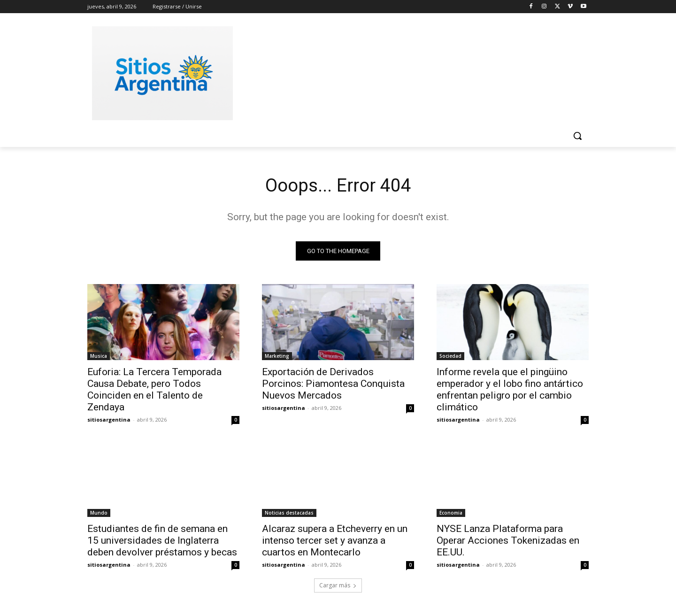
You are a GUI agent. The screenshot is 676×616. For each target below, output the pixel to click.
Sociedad (450, 357)
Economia (451, 514)
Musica (99, 357)
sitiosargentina (109, 420)
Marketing (277, 357)
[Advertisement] (408, 72)
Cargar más (338, 586)
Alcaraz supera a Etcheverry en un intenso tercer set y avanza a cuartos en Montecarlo (335, 541)
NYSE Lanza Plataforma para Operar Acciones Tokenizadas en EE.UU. (508, 541)
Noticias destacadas (289, 514)
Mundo (99, 514)
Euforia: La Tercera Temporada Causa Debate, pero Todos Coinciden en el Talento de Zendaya (154, 390)
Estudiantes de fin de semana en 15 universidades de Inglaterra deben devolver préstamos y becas (162, 541)
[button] (577, 136)
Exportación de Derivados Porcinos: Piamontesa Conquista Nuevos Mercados (333, 385)
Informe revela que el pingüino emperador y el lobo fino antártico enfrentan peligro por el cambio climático (510, 390)
